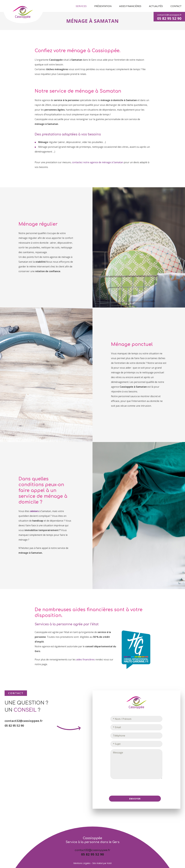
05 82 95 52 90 (169, 18)
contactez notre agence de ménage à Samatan (98, 162)
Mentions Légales (82, 863)
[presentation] (136, 787)
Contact (176, 6)
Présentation (103, 6)
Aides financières (130, 6)
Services (81, 6)
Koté (109, 863)
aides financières (85, 659)
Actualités (156, 6)
